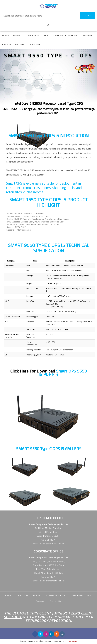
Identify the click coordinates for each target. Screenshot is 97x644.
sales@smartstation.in (52, 581)
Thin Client (22, 596)
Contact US (35, 45)
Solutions (88, 36)
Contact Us (56, 601)
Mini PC (17, 36)
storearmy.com (71, 641)
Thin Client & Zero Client (66, 36)
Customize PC (33, 36)
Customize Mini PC (56, 596)
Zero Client (80, 596)
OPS (46, 36)
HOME (5, 36)
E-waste (6, 45)
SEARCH (88, 16)
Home (8, 596)
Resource (20, 45)
